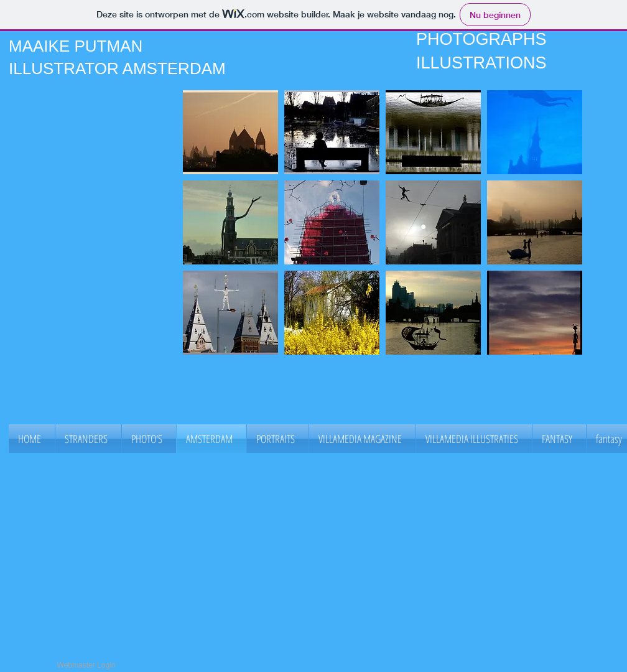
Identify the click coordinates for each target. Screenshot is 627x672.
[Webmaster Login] (86, 666)
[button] (230, 132)
